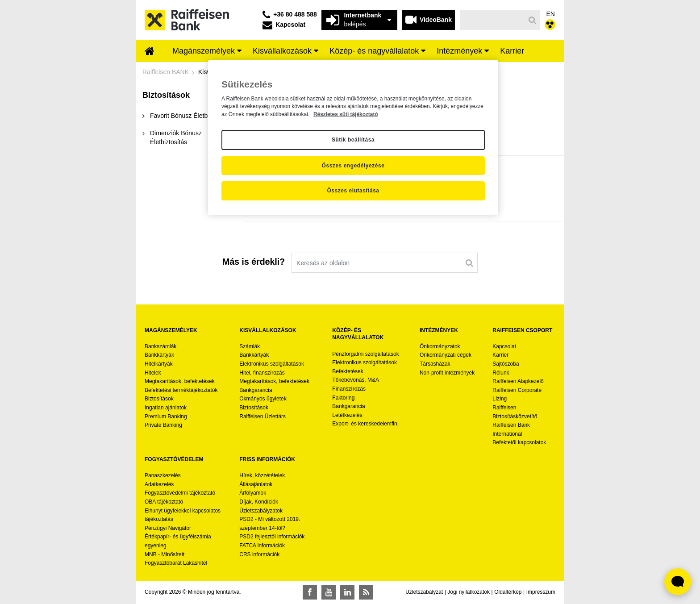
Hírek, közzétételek (262, 475)
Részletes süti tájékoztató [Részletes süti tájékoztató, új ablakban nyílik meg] (346, 114)
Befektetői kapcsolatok (519, 442)
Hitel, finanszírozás (262, 373)
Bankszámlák (160, 346)
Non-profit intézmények (447, 373)
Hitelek (153, 373)
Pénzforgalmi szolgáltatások (365, 354)
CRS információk (259, 554)
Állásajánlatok (256, 484)
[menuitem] (150, 52)
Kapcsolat (504, 346)
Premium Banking (166, 417)
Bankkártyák (159, 355)
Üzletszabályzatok (261, 511)
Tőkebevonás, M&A (356, 380)
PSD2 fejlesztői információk (272, 537)
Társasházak (435, 364)
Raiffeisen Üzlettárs (262, 417)
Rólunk (501, 373)
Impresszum (541, 592)
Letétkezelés (347, 415)
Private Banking (163, 425)
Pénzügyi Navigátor (168, 528)
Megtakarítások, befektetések (180, 381)
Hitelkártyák (159, 364)
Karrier (500, 355)
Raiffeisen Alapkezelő (518, 381)
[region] (353, 137)
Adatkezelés (159, 484)
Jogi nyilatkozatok (469, 592)
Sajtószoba (506, 364)
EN (551, 14)
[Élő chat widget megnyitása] (678, 582)
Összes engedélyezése (353, 166)
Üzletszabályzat (424, 592)
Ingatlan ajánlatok (166, 408)
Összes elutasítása (353, 191)
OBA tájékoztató (165, 502)
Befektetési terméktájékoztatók (181, 390)
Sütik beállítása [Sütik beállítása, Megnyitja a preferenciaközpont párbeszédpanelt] (353, 140)
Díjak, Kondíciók (259, 502)
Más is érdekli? (254, 262)
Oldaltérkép (508, 592)
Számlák (250, 346)
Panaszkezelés (163, 475)
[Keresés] (493, 20)
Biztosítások (159, 399)
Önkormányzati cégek (446, 355)
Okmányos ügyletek (263, 399)
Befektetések (348, 371)
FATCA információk (262, 546)
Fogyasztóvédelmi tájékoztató (180, 493)
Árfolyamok (253, 493)
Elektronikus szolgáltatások (272, 364)
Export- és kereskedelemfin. (365, 424)
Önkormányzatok (440, 346)
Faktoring (343, 398)
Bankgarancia (256, 390)
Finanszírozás (349, 389)
